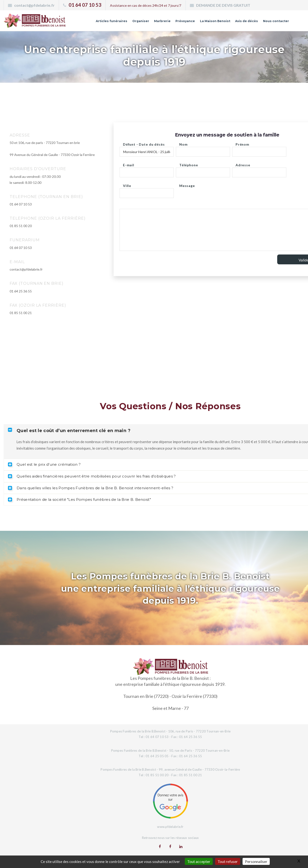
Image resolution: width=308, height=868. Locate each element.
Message (187, 184)
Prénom (242, 143)
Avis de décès (242, 22)
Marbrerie (150, 22)
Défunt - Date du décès (144, 143)
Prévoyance (174, 22)
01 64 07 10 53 (85, 5)
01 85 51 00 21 (21, 313)
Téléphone (189, 164)
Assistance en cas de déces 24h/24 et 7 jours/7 (146, 5)
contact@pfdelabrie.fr (34, 5)
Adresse (243, 164)
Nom (183, 143)
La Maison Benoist (207, 22)
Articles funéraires (95, 22)
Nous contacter (274, 22)
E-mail (129, 164)
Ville (127, 184)
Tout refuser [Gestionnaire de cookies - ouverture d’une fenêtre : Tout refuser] (228, 861)
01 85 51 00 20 (21, 226)
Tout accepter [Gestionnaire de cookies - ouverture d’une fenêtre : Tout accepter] (199, 861)
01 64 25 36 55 (21, 291)
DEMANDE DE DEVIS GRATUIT (223, 5)
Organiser (127, 22)
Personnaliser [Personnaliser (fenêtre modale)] (256, 861)
